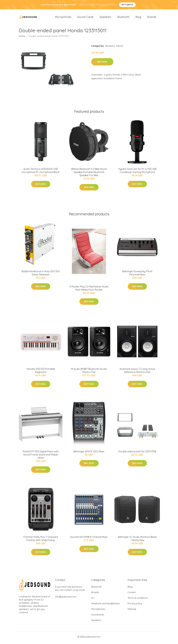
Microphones (63, 18)
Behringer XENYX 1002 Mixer (89, 454)
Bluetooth (123, 18)
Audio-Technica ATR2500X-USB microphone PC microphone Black (41, 173)
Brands (152, 18)
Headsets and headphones (106, 606)
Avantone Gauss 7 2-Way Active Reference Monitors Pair (137, 373)
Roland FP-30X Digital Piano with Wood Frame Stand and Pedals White (41, 457)
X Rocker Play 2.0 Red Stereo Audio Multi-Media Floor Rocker (89, 290)
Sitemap (132, 611)
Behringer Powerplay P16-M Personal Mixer (137, 275)
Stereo (120, 48)
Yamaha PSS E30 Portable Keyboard (41, 373)
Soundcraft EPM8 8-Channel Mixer (89, 539)
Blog (138, 18)
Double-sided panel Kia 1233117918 (137, 454)
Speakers (105, 18)
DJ (93, 600)
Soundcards (98, 617)
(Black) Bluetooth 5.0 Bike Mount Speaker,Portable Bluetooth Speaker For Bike (89, 174)
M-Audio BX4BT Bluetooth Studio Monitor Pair (89, 373)
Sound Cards (85, 18)
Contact (132, 594)
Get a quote (127, 5)
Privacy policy (135, 606)
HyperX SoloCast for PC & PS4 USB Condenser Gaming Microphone (137, 173)
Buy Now (102, 64)
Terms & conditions (138, 600)
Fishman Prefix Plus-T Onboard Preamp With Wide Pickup (41, 541)
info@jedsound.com (66, 599)
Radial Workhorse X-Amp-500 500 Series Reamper (41, 275)
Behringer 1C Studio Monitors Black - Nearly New (137, 541)
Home (22, 38)
